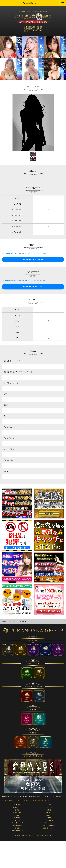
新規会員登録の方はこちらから (33, 259)
